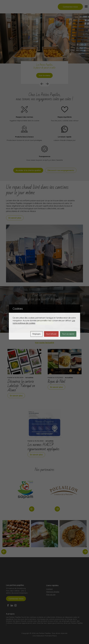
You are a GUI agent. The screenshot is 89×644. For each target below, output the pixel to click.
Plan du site (51, 594)
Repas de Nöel (56, 381)
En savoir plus (15, 218)
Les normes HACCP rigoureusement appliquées (43, 447)
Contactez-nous (70, 7)
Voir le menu (44, 75)
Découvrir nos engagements (61, 170)
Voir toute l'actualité (44, 343)
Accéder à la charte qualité (28, 170)
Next (47, 84)
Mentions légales (53, 592)
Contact (49, 589)
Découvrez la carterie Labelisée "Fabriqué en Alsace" (21, 386)
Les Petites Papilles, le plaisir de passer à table (44, 66)
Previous (42, 84)
